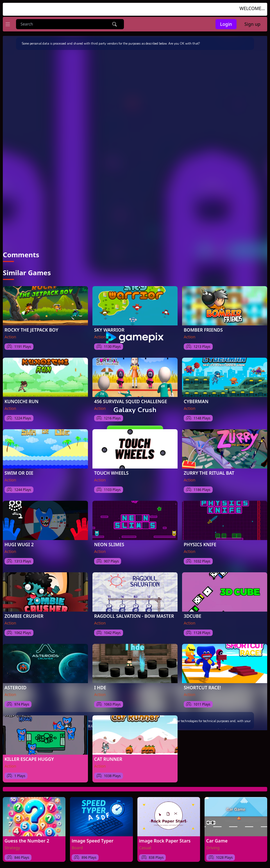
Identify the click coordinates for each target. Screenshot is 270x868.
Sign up (252, 24)
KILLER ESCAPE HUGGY (29, 759)
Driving (213, 848)
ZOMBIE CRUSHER (24, 616)
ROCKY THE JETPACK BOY (31, 330)
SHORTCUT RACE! (202, 688)
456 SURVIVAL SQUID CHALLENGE (131, 401)
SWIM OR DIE (19, 473)
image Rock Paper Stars (165, 841)
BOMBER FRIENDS (203, 330)
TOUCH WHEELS (111, 473)
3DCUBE (193, 616)
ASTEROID (15, 688)
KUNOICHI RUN (21, 401)
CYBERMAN (196, 401)
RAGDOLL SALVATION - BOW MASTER (134, 616)
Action (10, 337)
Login (226, 24)
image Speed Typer (92, 841)
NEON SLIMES (109, 545)
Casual (145, 848)
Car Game (217, 841)
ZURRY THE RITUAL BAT (209, 473)
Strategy (12, 848)
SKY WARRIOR (109, 330)
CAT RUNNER (108, 759)
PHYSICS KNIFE (200, 545)
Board (77, 848)
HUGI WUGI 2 (19, 545)
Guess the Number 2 (27, 841)
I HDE (100, 688)
